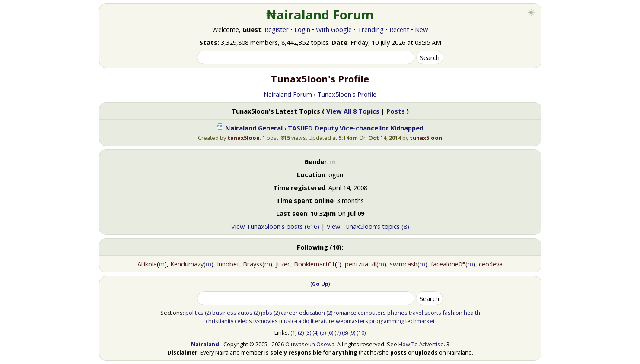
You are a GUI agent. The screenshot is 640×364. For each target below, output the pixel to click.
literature (323, 321)
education (312, 313)
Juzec (283, 264)
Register (277, 29)
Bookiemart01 (314, 264)
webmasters (352, 321)
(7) (338, 332)
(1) (293, 332)
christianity (220, 321)
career (289, 313)
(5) (323, 332)
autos (245, 313)
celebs (243, 321)
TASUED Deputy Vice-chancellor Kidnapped (356, 128)
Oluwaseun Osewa (310, 344)
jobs (267, 313)
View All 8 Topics (353, 111)
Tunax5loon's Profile (347, 94)
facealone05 (448, 264)
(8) (345, 332)
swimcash (404, 264)
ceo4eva (491, 264)
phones (397, 313)
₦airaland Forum (320, 15)
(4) (315, 332)
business (224, 313)
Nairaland (205, 344)
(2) (208, 313)
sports (433, 313)
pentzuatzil (361, 264)
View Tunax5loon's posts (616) (275, 226)
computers (372, 313)
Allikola (147, 264)
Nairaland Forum (288, 94)
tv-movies (266, 321)
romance (345, 313)
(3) (308, 332)
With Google (334, 29)
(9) (352, 332)
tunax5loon (244, 138)
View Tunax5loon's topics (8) (368, 226)
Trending (371, 29)
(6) (330, 332)
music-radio (294, 321)
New (421, 29)
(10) (361, 332)
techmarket (420, 321)
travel (416, 313)
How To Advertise (421, 344)
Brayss (253, 264)
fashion (452, 313)
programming (387, 321)
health (472, 313)
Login (302, 29)
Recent (399, 29)
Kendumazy (187, 264)
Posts (396, 111)
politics (194, 313)
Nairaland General (254, 128)
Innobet (228, 264)
